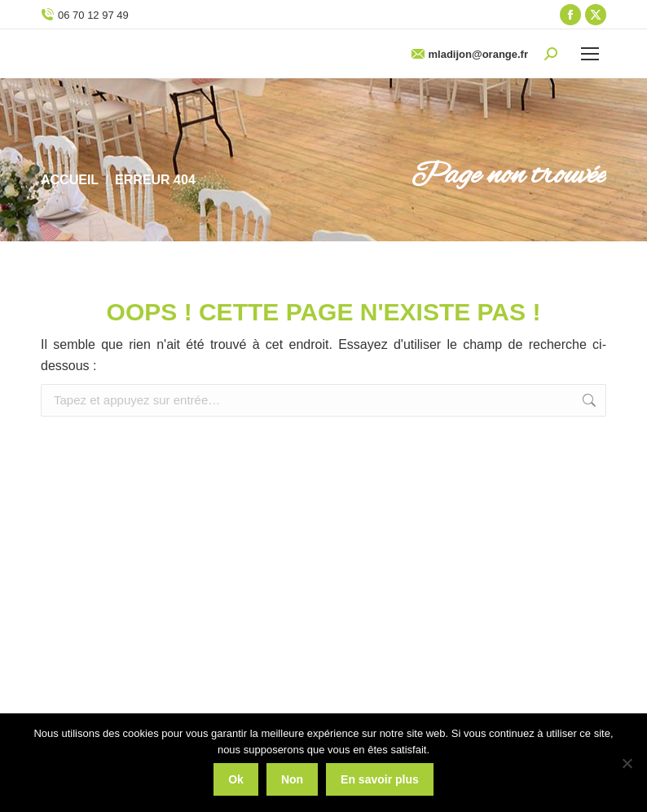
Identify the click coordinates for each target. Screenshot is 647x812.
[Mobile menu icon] (590, 54)
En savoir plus (380, 779)
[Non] (627, 763)
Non (292, 779)
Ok (236, 779)
